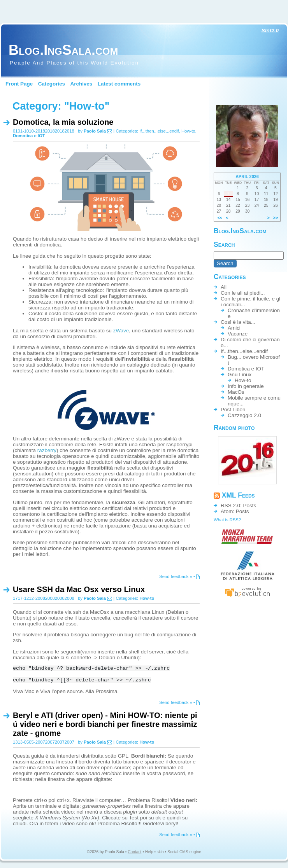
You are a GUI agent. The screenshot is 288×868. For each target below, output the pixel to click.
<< (220, 218)
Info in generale (246, 386)
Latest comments (119, 84)
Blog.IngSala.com (63, 50)
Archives (82, 84)
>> (276, 218)
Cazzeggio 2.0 (244, 415)
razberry (47, 450)
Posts (250, 506)
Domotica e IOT (29, 136)
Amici (234, 328)
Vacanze (238, 334)
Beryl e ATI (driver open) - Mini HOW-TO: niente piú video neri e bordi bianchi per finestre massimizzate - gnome (105, 724)
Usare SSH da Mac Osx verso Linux (79, 589)
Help (149, 853)
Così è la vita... (238, 322)
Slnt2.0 (270, 31)
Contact (134, 853)
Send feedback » (176, 576)
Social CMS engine (184, 853)
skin (160, 853)
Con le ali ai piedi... (243, 293)
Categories (52, 84)
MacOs (236, 392)
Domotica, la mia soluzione (63, 122)
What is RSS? (227, 520)
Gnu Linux (240, 375)
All (224, 287)
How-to (188, 131)
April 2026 (247, 176)
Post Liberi (233, 410)
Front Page (19, 84)
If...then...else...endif (159, 131)
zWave (121, 331)
